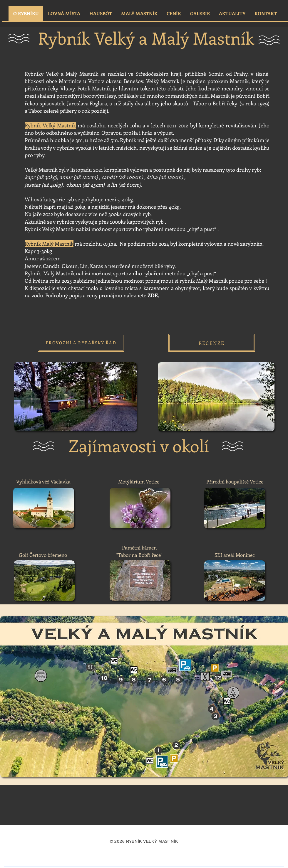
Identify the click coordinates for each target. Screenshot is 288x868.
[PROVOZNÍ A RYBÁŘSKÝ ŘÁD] (81, 343)
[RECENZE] (212, 343)
